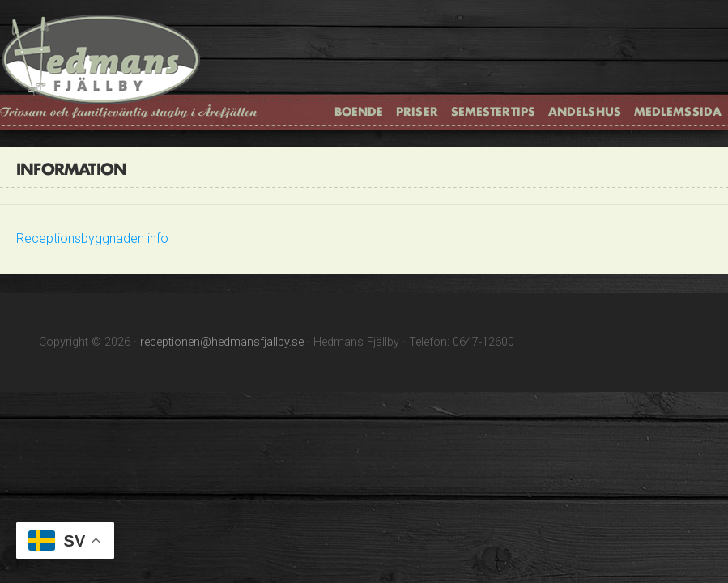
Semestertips (493, 111)
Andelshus (585, 111)
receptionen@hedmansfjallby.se (222, 342)
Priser (417, 111)
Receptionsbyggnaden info (92, 238)
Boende (359, 111)
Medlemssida (678, 111)
